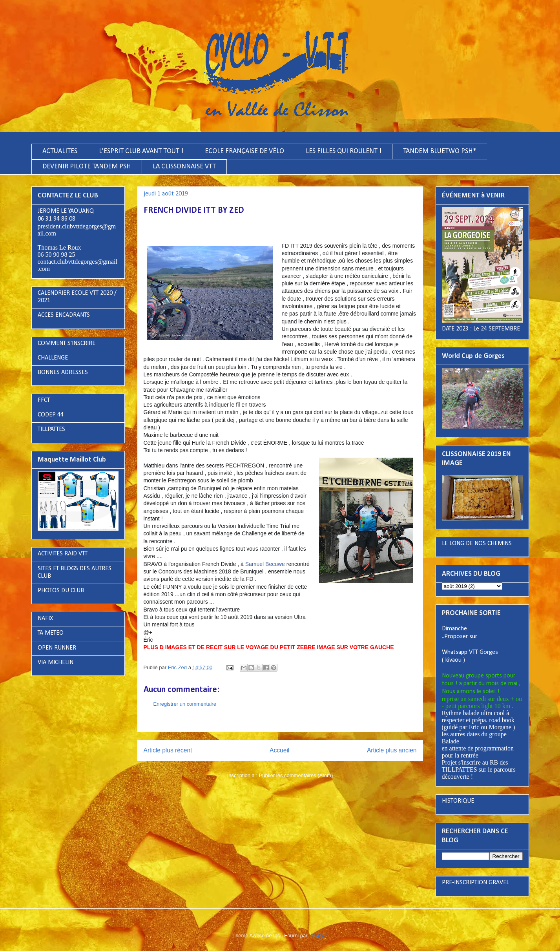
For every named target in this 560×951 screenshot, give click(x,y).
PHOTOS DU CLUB (61, 591)
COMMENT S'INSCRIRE (67, 343)
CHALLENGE (53, 358)
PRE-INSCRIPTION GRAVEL (475, 883)
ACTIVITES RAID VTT (63, 554)
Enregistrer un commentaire (185, 704)
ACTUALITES (60, 151)
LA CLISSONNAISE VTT (184, 167)
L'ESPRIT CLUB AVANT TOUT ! (141, 151)
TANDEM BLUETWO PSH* (440, 151)
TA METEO (51, 633)
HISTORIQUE (458, 801)
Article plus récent (168, 750)
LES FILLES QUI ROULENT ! (344, 151)
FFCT (44, 400)
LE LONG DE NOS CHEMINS (477, 544)
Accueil (279, 750)
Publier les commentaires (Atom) (296, 775)
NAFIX (45, 619)
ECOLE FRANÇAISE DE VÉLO (244, 151)
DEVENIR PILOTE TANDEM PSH (87, 167)
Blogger (317, 935)
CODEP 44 (51, 415)
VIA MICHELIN (56, 663)
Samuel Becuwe (265, 564)
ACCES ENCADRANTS (64, 315)
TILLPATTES (51, 429)
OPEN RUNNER (57, 648)
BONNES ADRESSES (63, 372)
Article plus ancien (392, 750)
